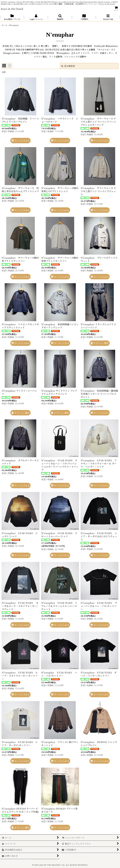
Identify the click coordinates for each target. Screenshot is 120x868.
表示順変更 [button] (68, 66)
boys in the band (12, 9)
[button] (60, 17)
